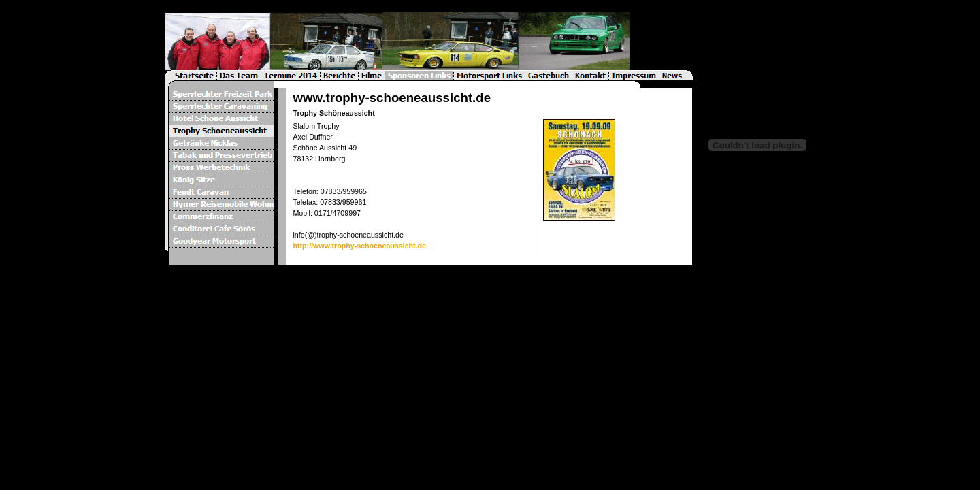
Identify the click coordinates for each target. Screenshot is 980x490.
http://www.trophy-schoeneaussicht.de (359, 246)
